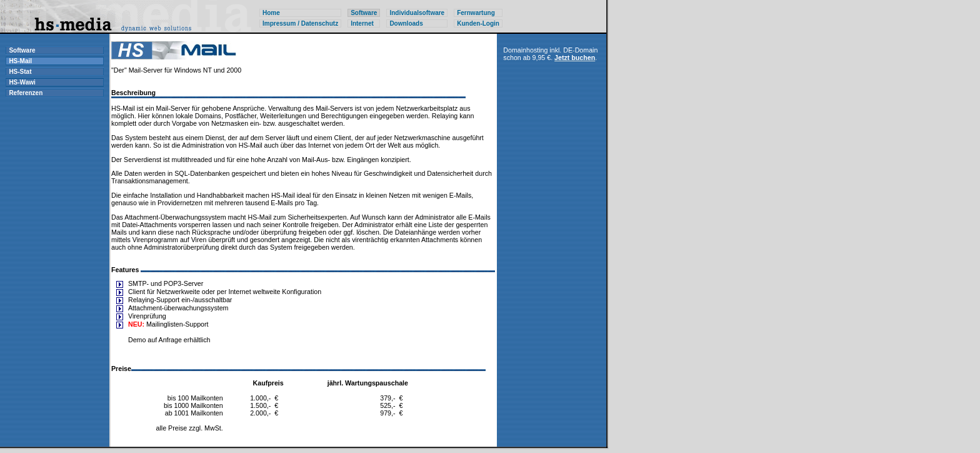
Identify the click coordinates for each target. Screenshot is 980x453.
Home (271, 13)
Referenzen (26, 93)
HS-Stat (20, 72)
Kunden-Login (478, 23)
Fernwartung (476, 13)
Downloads (406, 23)
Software (22, 50)
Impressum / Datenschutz (300, 23)
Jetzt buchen (575, 58)
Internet (362, 23)
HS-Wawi (22, 82)
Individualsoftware (417, 13)
